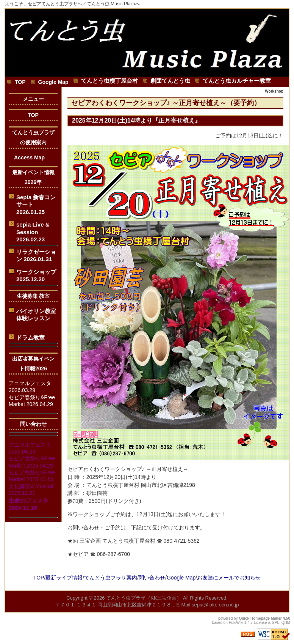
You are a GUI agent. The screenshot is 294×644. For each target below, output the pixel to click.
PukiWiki (236, 623)
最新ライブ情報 (64, 578)
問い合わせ (33, 424)
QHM (286, 623)
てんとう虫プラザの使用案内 (33, 137)
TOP (33, 115)
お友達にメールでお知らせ (229, 578)
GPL (275, 623)
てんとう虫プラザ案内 (111, 578)
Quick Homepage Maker (260, 618)
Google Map (181, 578)
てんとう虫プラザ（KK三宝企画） (144, 598)
